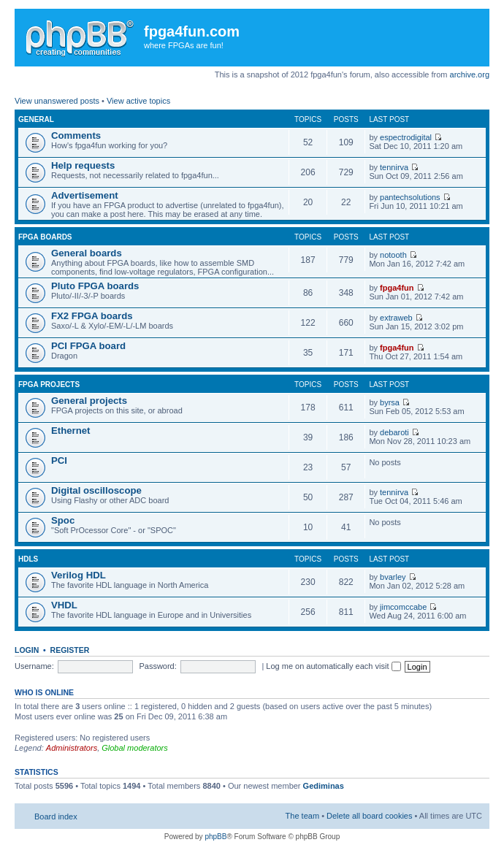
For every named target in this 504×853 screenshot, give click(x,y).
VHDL (64, 605)
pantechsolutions (410, 197)
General (36, 119)
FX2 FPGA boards (92, 316)
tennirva (394, 167)
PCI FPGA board (88, 346)
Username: (34, 666)
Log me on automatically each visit (333, 666)
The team (302, 816)
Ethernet (71, 431)
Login (27, 650)
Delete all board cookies (369, 816)
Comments (76, 135)
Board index (56, 816)
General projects (89, 401)
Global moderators (135, 748)
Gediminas (324, 786)
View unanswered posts (57, 101)
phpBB (215, 837)
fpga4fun (397, 288)
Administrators (72, 748)
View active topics (138, 101)
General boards (87, 253)
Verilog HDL (79, 575)
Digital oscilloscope (96, 490)
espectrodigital (406, 137)
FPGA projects (49, 385)
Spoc (63, 520)
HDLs (28, 559)
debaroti (394, 432)
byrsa (390, 402)
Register (70, 650)
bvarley (393, 577)
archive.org (470, 74)
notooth (393, 255)
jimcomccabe (403, 607)
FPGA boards (45, 237)
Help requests (83, 165)
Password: (157, 666)
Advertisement (85, 195)
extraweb (396, 318)
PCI (59, 460)
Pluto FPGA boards (95, 286)
